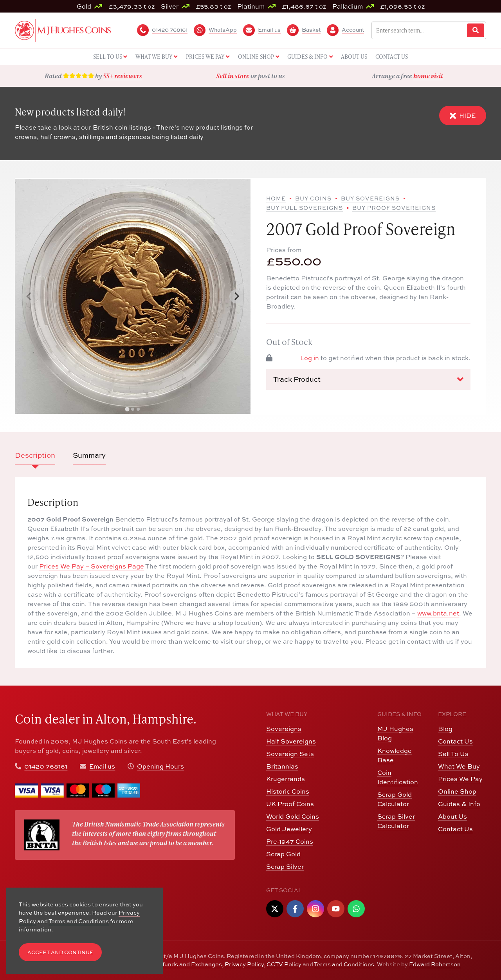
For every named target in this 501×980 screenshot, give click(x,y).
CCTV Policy (284, 964)
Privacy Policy (244, 964)
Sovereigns (284, 729)
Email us (102, 766)
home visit (428, 76)
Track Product (368, 379)
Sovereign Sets (290, 754)
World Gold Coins (293, 816)
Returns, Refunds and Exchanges (176, 964)
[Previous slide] (29, 296)
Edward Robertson (435, 964)
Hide (463, 116)
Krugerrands (286, 779)
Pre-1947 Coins (290, 841)
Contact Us (455, 741)
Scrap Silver (285, 866)
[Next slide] (236, 296)
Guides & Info (459, 804)
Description (35, 455)
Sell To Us (453, 754)
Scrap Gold (283, 854)
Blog (445, 729)
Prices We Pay (460, 779)
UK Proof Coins (290, 804)
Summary (89, 455)
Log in (310, 358)
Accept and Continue (60, 952)
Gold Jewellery (289, 829)
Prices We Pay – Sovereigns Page (92, 566)
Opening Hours (160, 766)
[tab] (127, 409)
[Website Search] (476, 30)
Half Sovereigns (291, 741)
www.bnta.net (438, 613)
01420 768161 (46, 766)
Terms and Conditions (344, 964)
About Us (452, 816)
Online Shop (457, 791)
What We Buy (459, 766)
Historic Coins (288, 791)
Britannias (282, 766)
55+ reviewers (123, 76)
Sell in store (233, 76)
